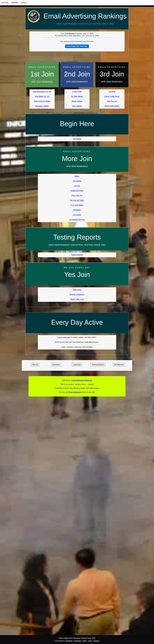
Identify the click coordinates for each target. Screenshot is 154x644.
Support (96, 641)
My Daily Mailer (77, 96)
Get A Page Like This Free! (77, 46)
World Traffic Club (77, 299)
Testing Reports (77, 255)
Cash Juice (77, 290)
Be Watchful (119, 365)
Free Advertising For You (42, 92)
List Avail (112, 92)
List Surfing (77, 181)
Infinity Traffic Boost (112, 96)
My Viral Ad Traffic (77, 200)
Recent (24, 3)
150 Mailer (77, 210)
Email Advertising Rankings (85, 16)
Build (84, 641)
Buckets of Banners (77, 294)
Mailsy (77, 176)
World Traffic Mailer (112, 106)
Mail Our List (112, 101)
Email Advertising (75, 392)
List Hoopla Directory (77, 220)
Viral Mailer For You (42, 96)
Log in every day (64, 337)
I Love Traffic (77, 92)
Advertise (15, 3)
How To (35, 365)
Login (90, 641)
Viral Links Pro (77, 195)
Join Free (5, 3)
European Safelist (42, 106)
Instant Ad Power (77, 191)
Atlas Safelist (77, 106)
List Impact (77, 215)
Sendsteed (77, 139)
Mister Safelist (77, 101)
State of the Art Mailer (42, 101)
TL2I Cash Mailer (77, 205)
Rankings (78, 641)
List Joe (77, 186)
